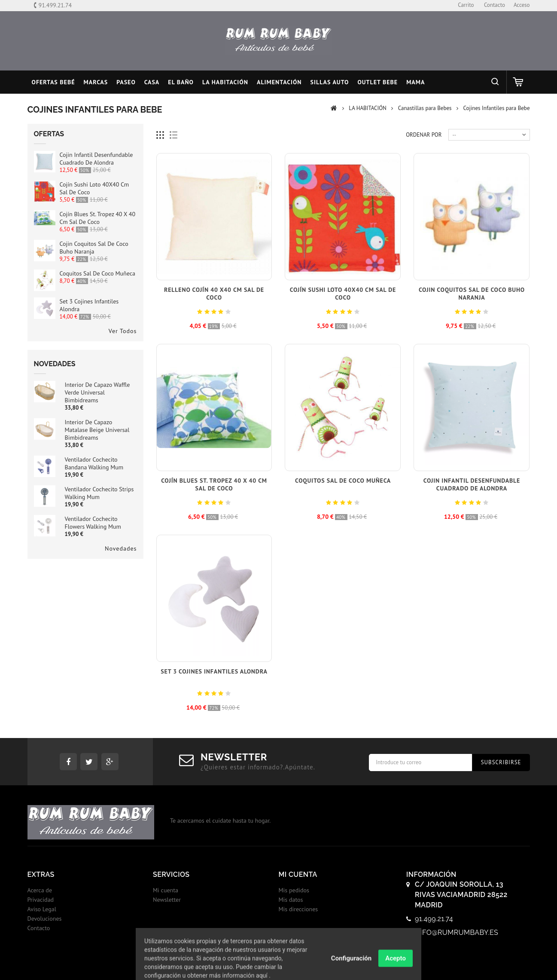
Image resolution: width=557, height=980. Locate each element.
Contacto (39, 928)
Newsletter (167, 900)
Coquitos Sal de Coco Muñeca (98, 273)
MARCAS (96, 82)
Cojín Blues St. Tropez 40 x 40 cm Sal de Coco (98, 218)
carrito (466, 5)
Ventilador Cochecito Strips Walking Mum (99, 493)
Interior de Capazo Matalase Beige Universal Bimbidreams (97, 430)
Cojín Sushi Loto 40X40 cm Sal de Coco (343, 294)
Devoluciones (45, 919)
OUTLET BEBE (377, 82)
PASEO (126, 82)
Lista (174, 135)
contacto (495, 5)
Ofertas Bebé (53, 82)
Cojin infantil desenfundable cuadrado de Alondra (96, 159)
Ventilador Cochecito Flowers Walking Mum (93, 523)
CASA (152, 82)
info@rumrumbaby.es (457, 933)
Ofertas (49, 134)
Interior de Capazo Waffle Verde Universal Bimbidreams (97, 392)
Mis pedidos (294, 890)
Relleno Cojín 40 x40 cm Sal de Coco (214, 294)
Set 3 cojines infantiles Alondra (214, 671)
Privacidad (41, 900)
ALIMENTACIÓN (279, 82)
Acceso (522, 5)
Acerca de (40, 890)
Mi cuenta (166, 890)
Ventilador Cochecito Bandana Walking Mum (94, 463)
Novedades (55, 364)
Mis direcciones (298, 909)
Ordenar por (424, 135)
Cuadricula (160, 135)
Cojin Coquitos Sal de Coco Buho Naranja (94, 248)
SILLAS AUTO (330, 82)
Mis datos (291, 900)
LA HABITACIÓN (225, 82)
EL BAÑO (181, 82)
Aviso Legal (42, 909)
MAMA (415, 82)
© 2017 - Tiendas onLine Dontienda (279, 965)
